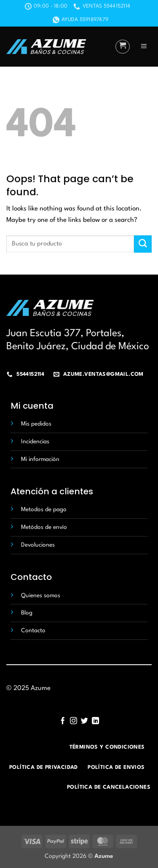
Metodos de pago (44, 509)
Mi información (40, 459)
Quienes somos (41, 596)
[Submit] (143, 244)
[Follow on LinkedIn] (95, 721)
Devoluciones (38, 545)
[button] (123, 47)
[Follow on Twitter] (84, 721)
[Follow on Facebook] (63, 721)
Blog (27, 613)
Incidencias (35, 442)
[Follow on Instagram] (74, 721)
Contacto (33, 631)
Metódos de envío (44, 527)
